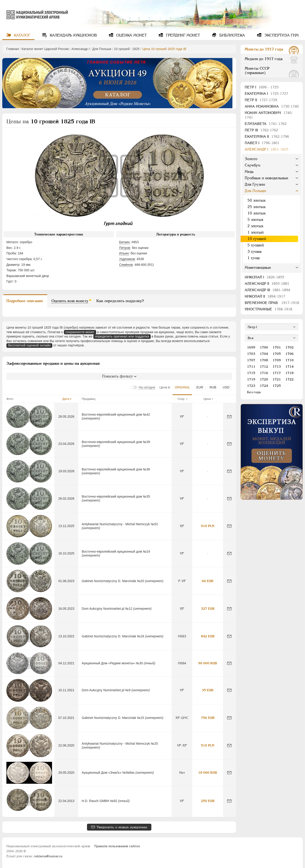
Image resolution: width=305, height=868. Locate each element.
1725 (277, 386)
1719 (251, 379)
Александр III (267, 290)
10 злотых (256, 213)
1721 (277, 379)
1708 (264, 360)
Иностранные (268, 309)
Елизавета (266, 124)
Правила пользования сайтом (117, 846)
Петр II (261, 100)
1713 (277, 367)
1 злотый (256, 232)
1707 (251, 360)
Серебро (252, 165)
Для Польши (102, 49)
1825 (136, 49)
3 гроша (255, 252)
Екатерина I (266, 94)
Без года (254, 392)
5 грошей (256, 245)
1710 (289, 360)
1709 (277, 360)
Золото (251, 159)
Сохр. (181, 399)
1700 (264, 347)
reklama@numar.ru (48, 856)
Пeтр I (262, 87)
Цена (207, 399)
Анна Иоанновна (272, 106)
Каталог (22, 35)
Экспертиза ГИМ (281, 35)
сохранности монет (80, 332)
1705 (277, 354)
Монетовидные (258, 268)
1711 (251, 367)
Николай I (264, 277)
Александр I (80, 49)
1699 (251, 347)
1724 (264, 386)
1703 (251, 354)
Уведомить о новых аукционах (122, 827)
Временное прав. (272, 303)
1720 (264, 379)
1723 (251, 386)
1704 (264, 354)
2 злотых (255, 226)
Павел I (262, 143)
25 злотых (256, 207)
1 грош (254, 258)
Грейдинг (182, 35)
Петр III (261, 130)
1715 (251, 373)
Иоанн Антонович (269, 115)
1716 (264, 373)
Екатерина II (267, 136)
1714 (289, 367)
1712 (264, 367)
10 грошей (122, 49)
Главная (13, 49)
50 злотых (256, 200)
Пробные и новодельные (267, 178)
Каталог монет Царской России (45, 49)
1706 (289, 354)
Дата (66, 399)
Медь (249, 172)
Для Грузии (255, 184)
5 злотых (255, 220)
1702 (289, 347)
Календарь (73, 35)
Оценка (131, 35)
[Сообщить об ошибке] (229, 417)
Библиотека (232, 35)
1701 (277, 347)
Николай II (265, 296)
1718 (289, 373)
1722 (289, 379)
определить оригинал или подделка (122, 336)
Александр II (267, 284)
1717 (277, 373)
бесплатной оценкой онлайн (29, 345)
